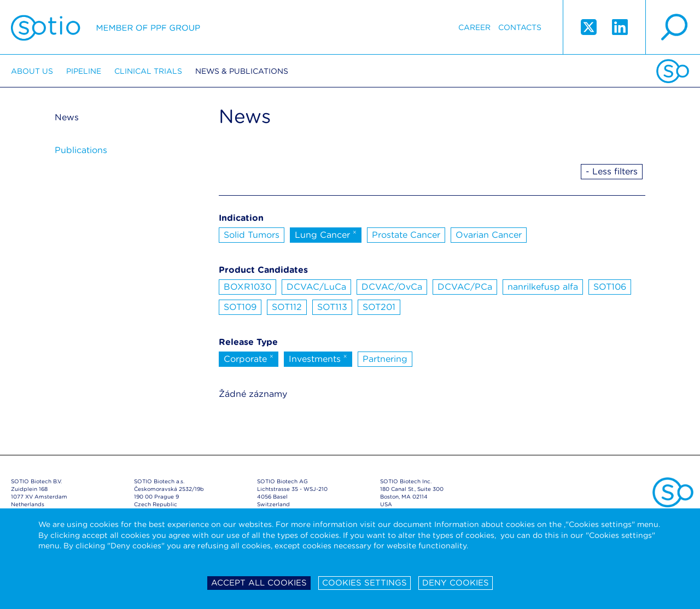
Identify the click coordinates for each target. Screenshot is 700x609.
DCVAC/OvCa (392, 287)
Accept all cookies (259, 583)
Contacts (520, 27)
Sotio (106, 27)
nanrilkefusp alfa (543, 287)
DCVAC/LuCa (316, 287)
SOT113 (332, 307)
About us (32, 71)
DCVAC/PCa (465, 287)
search (673, 27)
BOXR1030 (247, 287)
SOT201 (379, 307)
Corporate (249, 358)
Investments (318, 358)
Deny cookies (456, 583)
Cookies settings (364, 583)
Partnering (385, 359)
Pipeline (84, 71)
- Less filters (612, 171)
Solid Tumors (252, 235)
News (67, 117)
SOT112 (287, 307)
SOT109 (240, 307)
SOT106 (610, 287)
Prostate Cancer (406, 235)
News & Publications (242, 71)
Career (474, 27)
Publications (81, 150)
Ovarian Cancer (489, 235)
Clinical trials (148, 71)
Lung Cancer (326, 234)
